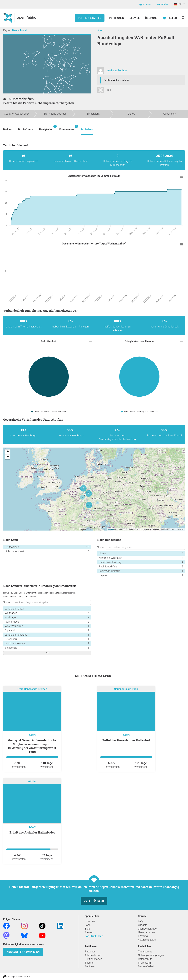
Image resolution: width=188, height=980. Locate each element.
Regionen (90, 966)
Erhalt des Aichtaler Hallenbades (32, 832)
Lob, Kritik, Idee (94, 936)
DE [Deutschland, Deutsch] (178, 4)
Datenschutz (145, 959)
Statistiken (87, 129)
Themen (89, 963)
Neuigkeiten (46, 128)
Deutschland (19, 30)
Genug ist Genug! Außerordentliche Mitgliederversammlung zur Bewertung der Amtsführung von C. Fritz (32, 746)
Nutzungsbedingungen (151, 955)
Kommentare (67, 128)
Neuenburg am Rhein (126, 689)
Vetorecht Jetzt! (147, 940)
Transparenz (145, 952)
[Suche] (183, 18)
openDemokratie (147, 929)
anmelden (163, 4)
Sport (100, 31)
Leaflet (111, 529)
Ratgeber (90, 952)
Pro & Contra (26, 129)
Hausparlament (147, 932)
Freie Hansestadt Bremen (32, 689)
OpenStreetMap (153, 529)
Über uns (90, 921)
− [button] (8, 457)
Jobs (88, 925)
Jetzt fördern (94, 901)
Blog (87, 929)
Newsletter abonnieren (23, 952)
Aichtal (32, 781)
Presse (89, 932)
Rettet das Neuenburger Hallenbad (126, 740)
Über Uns (151, 18)
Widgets (143, 925)
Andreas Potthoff (117, 71)
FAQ (140, 921)
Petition (8, 129)
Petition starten (90, 18)
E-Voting (143, 936)
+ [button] (8, 452)
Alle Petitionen (93, 955)
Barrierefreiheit (146, 966)
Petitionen (117, 18)
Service (135, 18)
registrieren (145, 4)
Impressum (144, 963)
